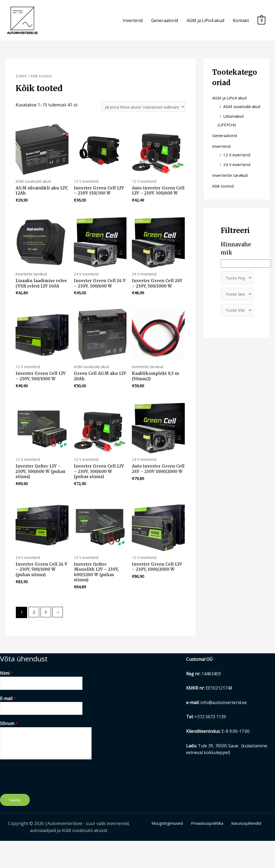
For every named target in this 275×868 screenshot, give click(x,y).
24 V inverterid (238, 180)
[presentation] (41, 802)
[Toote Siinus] (237, 311)
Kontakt (241, 24)
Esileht (21, 82)
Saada (15, 827)
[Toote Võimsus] (237, 328)
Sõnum (9, 751)
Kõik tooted (224, 201)
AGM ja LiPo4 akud (205, 24)
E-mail (8, 724)
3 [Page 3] (47, 638)
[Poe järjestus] (138, 114)
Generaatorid (165, 24)
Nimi (6, 698)
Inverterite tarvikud (232, 190)
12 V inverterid (238, 170)
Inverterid (133, 24)
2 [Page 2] (34, 638)
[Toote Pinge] (237, 293)
